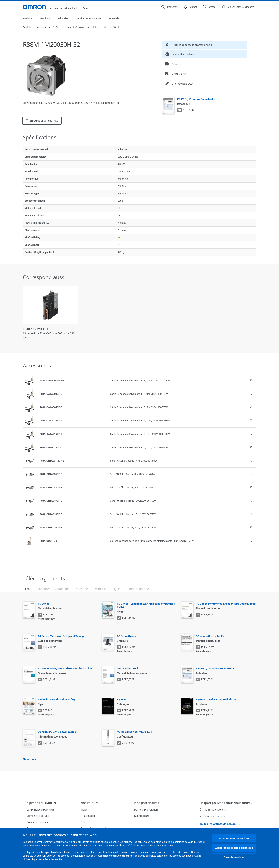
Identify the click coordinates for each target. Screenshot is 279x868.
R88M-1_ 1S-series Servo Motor (196, 99)
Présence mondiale (38, 822)
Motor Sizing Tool (127, 668)
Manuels (101, 589)
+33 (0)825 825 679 (213, 810)
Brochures (43, 589)
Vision (84, 810)
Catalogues (63, 589)
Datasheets (82, 589)
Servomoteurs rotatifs (87, 27)
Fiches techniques (138, 589)
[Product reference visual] (29, 381)
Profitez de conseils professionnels (189, 45)
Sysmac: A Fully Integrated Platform (218, 700)
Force (84, 822)
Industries (63, 18)
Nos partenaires (147, 803)
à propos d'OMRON (41, 803)
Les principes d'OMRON (40, 810)
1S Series (44, 604)
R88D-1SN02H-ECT (35, 329)
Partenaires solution (146, 810)
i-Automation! (88, 816)
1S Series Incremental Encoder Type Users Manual (226, 604)
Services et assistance (88, 18)
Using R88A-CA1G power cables (57, 732)
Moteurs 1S (110, 27)
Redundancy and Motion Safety (57, 700)
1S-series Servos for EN (210, 636)
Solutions (45, 18)
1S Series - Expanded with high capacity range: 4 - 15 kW (147, 605)
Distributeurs (142, 816)
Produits (27, 18)
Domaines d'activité (38, 816)
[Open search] (170, 7)
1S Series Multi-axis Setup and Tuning (61, 636)
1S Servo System (127, 636)
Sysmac (122, 700)
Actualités (114, 18)
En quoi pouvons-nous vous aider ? (226, 803)
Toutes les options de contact (220, 824)
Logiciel (116, 589)
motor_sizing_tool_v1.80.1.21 (134, 732)
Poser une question (213, 816)
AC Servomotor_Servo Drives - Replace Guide (65, 668)
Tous (28, 589)
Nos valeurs (89, 803)
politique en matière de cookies (174, 852)
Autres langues (45, 619)
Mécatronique (44, 27)
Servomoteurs (63, 27)
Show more (29, 759)
